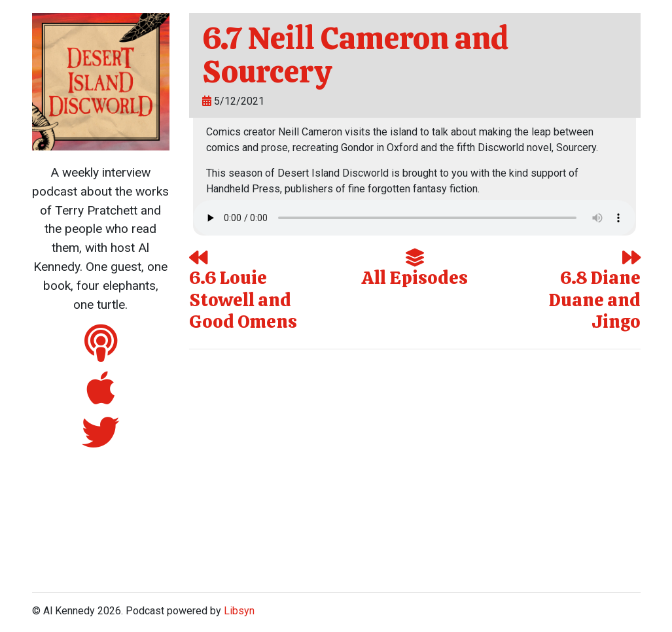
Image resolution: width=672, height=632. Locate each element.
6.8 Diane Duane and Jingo (595, 291)
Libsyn (239, 611)
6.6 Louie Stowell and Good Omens (243, 291)
